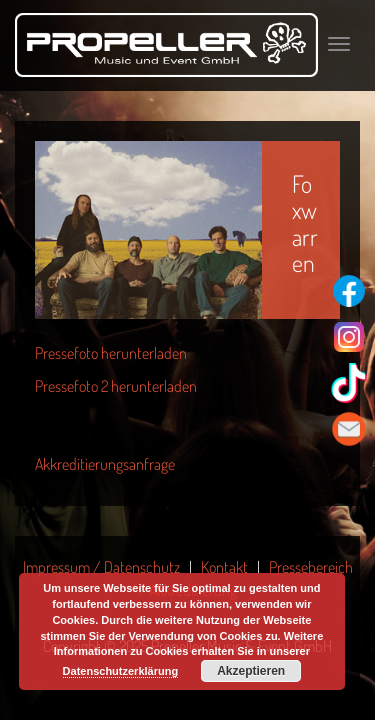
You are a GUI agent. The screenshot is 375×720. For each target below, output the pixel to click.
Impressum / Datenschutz (101, 567)
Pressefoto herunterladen (111, 353)
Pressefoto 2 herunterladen (116, 386)
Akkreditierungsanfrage (105, 464)
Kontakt (224, 567)
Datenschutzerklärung (121, 671)
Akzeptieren (251, 671)
